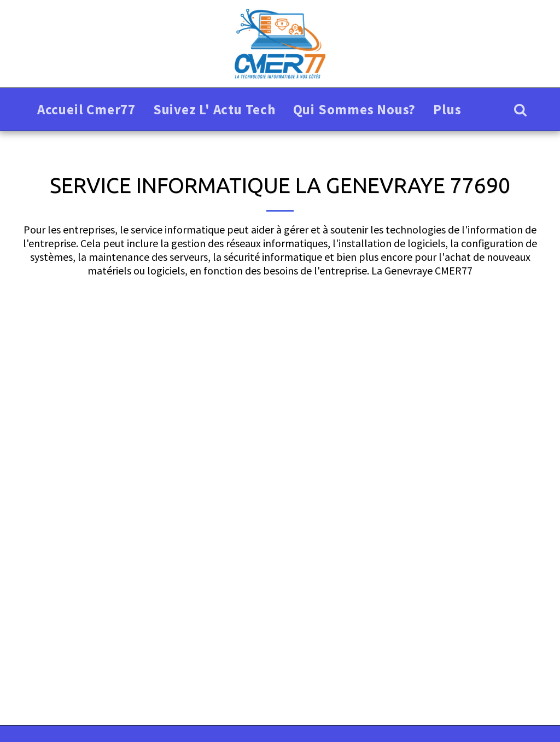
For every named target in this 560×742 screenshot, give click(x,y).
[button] (520, 110)
